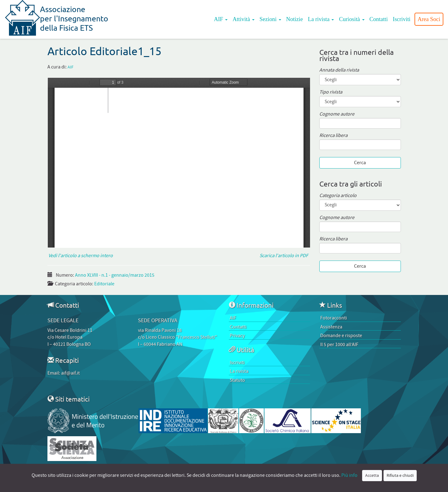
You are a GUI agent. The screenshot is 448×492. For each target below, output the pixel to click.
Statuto (237, 380)
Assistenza (331, 327)
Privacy (237, 336)
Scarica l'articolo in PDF (285, 256)
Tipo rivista (331, 92)
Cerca (360, 163)
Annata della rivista (339, 70)
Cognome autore (337, 114)
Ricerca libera (333, 136)
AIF (221, 19)
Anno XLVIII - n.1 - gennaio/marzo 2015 (115, 275)
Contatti (379, 19)
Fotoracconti (334, 318)
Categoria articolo (338, 196)
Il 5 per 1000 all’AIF (339, 345)
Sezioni (270, 19)
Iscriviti (402, 19)
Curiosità (352, 19)
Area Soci (429, 19)
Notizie (295, 19)
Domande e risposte (341, 336)
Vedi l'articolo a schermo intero (80, 256)
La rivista (321, 19)
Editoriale (104, 284)
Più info (349, 475)
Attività (244, 19)
